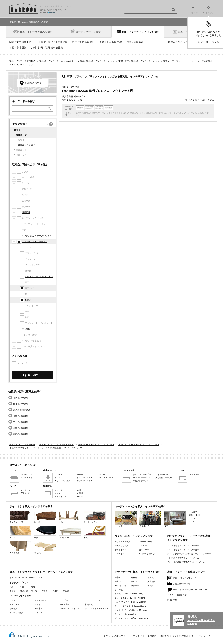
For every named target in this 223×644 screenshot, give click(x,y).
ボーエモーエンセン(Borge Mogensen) (132, 618)
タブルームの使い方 (113, 636)
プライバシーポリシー (202, 636)
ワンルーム (194, 518)
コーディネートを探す (88, 32)
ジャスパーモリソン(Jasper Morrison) (131, 610)
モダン (45, 532)
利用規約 (164, 636)
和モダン (45, 548)
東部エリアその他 (26, 145)
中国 (129, 42)
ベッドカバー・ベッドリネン (39, 276)
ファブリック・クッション (34, 241)
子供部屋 (193, 512)
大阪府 (45, 591)
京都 (119, 42)
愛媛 (24, 48)
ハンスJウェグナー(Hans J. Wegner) (131, 602)
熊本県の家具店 (21, 404)
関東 (12, 42)
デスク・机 (14, 604)
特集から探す (175, 42)
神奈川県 (24, 591)
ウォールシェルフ (147, 554)
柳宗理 (118, 577)
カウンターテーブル (142, 478)
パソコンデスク (196, 475)
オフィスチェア (106, 478)
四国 (12, 48)
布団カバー (30, 288)
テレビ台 (58, 490)
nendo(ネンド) (121, 586)
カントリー (70, 532)
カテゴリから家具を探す (23, 465)
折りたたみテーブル (164, 478)
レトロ (45, 517)
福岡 (48, 48)
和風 (95, 532)
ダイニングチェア (85, 478)
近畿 (102, 42)
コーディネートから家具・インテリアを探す (140, 507)
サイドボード (121, 550)
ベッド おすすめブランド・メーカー (183, 550)
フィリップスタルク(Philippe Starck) (131, 606)
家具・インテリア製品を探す (36, 32)
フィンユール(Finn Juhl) (125, 614)
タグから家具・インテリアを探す (134, 536)
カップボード (145, 550)
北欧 (70, 517)
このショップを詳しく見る (201, 100)
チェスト (58, 493)
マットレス (26, 490)
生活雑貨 (26, 329)
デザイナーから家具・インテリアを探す (138, 572)
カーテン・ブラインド (70, 609)
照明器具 (26, 212)
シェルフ (81, 496)
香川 (19, 48)
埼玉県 (34, 591)
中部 (75, 42)
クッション (40, 613)
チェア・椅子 (41, 600)
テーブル (64, 600)
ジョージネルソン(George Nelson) (130, 598)
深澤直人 (151, 577)
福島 (65, 42)
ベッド (38, 604)
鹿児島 (59, 48)
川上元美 (151, 582)
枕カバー (29, 300)
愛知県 (66, 591)
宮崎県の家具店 (21, 428)
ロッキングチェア (85, 481)
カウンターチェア (62, 481)
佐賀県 (17, 130)
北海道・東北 (46, 42)
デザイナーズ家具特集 (177, 595)
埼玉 (32, 42)
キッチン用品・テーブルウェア (37, 236)
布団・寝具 (65, 604)
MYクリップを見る (210, 42)
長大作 (118, 582)
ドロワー (143, 546)
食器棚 (80, 493)
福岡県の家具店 (21, 398)
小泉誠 (150, 586)
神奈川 (25, 42)
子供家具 (39, 609)
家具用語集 (172, 600)
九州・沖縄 (37, 48)
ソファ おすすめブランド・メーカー (183, 546)
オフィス (193, 521)
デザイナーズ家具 (123, 542)
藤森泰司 (135, 586)
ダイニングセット (93, 600)
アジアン (20, 532)
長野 (92, 42)
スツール (58, 475)
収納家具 (89, 604)
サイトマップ (133, 636)
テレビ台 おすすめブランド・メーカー (184, 558)
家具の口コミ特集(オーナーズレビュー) (190, 590)
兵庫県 (55, 591)
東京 (19, 42)
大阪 (109, 42)
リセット (44, 124)
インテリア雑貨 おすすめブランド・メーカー (187, 562)
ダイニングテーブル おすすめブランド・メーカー (189, 554)
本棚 (79, 490)
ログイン (194, 10)
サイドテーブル (162, 475)
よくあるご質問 (180, 636)
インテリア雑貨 (16, 613)
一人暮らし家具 (122, 546)
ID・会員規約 (150, 636)
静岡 (87, 42)
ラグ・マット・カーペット (97, 609)
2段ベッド (25, 493)
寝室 (175, 519)
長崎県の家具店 (21, 416)
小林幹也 (119, 590)
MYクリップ (208, 10)
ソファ (12, 600)
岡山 (141, 42)
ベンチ (102, 475)
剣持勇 (134, 577)
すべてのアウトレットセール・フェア (26, 577)
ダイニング (150, 519)
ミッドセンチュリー (95, 517)
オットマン (59, 478)
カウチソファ (27, 475)
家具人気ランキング (182, 584)
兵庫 (114, 42)
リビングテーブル (141, 481)
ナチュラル (20, 548)
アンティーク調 (20, 517)
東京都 (12, 591)
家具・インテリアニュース (185, 578)
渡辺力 (134, 582)
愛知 (82, 42)
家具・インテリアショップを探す (140, 32)
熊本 (53, 48)
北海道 (59, 42)
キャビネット (60, 496)
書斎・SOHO (195, 515)
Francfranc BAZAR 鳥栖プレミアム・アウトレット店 (97, 91)
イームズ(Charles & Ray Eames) (129, 594)
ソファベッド (27, 478)
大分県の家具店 (21, 422)
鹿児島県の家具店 (22, 410)
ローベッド (120, 554)
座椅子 (80, 475)
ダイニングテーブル (142, 475)
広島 (136, 42)
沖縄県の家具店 (21, 434)
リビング (126, 519)
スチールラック (146, 542)
